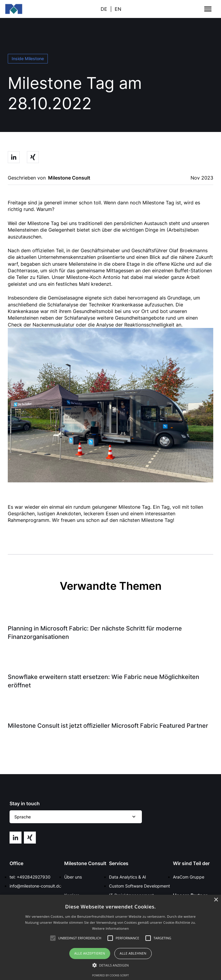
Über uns (73, 877)
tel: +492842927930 (30, 877)
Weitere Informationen (111, 928)
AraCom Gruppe (189, 877)
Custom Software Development (139, 886)
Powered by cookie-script (111, 975)
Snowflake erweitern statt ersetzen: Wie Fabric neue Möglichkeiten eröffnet (103, 681)
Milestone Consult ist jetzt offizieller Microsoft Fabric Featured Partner (108, 726)
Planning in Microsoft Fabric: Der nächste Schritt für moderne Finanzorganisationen (95, 633)
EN (118, 9)
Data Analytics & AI (128, 877)
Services (119, 863)
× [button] (216, 900)
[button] (76, 817)
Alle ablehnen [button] (133, 953)
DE (104, 9)
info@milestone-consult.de (35, 886)
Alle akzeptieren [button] (90, 953)
